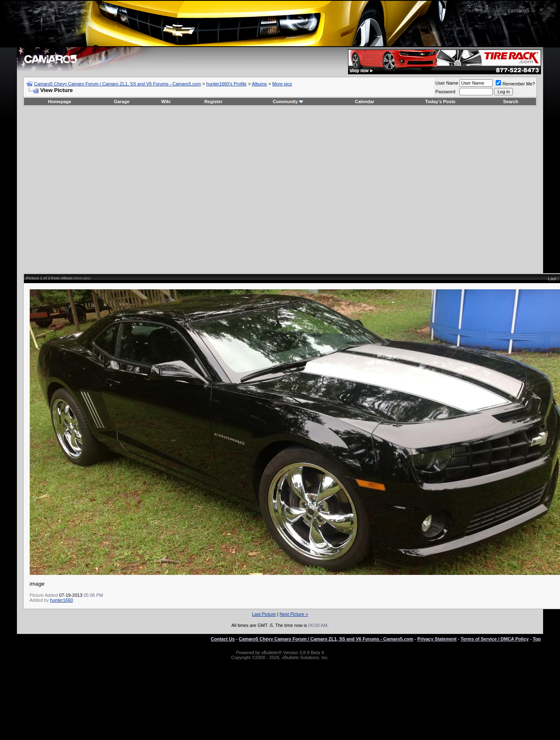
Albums (259, 84)
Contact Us (223, 639)
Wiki (166, 102)
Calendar (365, 102)
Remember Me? (515, 84)
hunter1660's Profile (226, 84)
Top (537, 639)
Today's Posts (440, 102)
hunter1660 (61, 600)
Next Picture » (294, 614)
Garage (122, 102)
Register (213, 102)
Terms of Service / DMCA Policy (495, 639)
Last (552, 279)
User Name (447, 83)
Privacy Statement (437, 639)
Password (445, 92)
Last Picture (264, 614)
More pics (282, 84)
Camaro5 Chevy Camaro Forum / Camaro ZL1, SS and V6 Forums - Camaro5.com (117, 84)
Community (288, 102)
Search (511, 102)
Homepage (59, 102)
